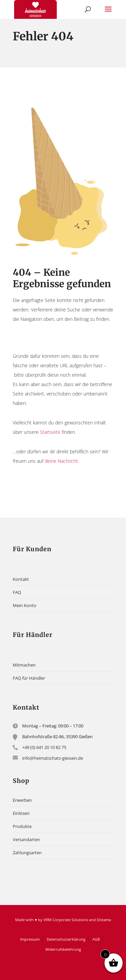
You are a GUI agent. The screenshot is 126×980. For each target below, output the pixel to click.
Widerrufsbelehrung (63, 949)
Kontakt (21, 579)
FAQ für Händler (29, 678)
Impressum (30, 939)
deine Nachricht (61, 461)
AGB (96, 939)
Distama (104, 920)
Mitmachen (24, 665)
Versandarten (26, 839)
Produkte (22, 826)
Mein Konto (25, 605)
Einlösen (21, 813)
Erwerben (22, 800)
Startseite (50, 432)
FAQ (17, 592)
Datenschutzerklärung (66, 939)
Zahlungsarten (27, 853)
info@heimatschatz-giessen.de (53, 758)
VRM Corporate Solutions (66, 920)
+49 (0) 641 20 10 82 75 (44, 747)
